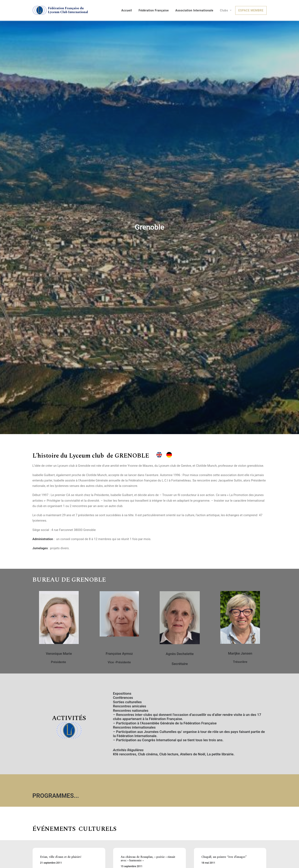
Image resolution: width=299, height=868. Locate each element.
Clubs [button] (226, 10)
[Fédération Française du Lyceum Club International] (62, 10)
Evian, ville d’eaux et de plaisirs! (62, 798)
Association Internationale (194, 10)
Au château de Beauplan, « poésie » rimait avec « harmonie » (148, 801)
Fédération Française (154, 10)
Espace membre (251, 10)
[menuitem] (128, 10)
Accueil (127, 10)
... (76, 737)
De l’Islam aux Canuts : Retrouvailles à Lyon (67, 834)
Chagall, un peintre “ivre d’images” (226, 799)
